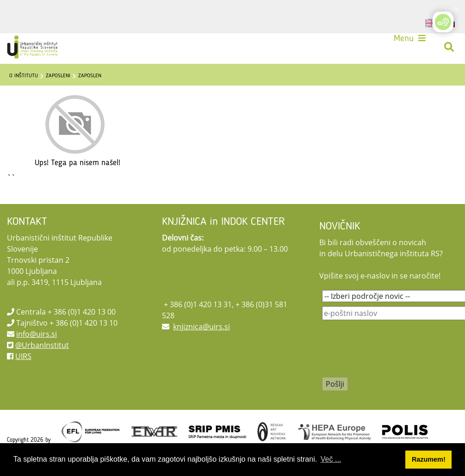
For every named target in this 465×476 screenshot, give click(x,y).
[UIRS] (33, 47)
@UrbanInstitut (42, 345)
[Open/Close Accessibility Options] (443, 22)
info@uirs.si (37, 334)
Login (449, 9)
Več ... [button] (331, 459)
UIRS (23, 356)
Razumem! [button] (429, 459)
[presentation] (392, 355)
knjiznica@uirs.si (201, 327)
